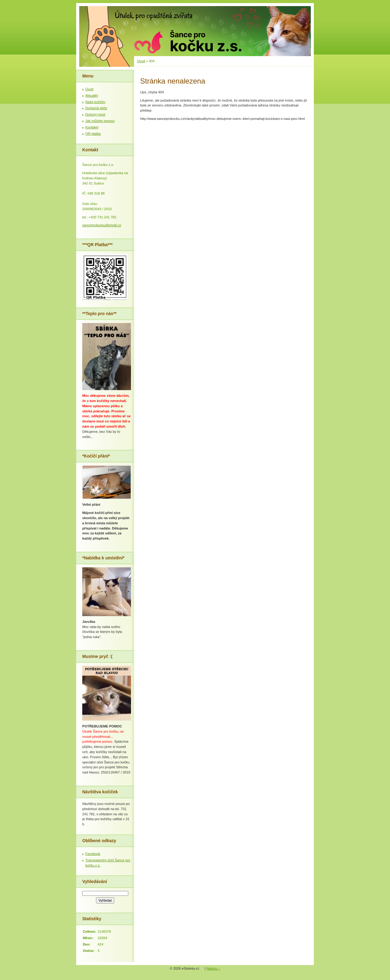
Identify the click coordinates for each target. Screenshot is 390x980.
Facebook (93, 854)
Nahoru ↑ (213, 968)
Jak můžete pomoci (100, 121)
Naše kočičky (95, 102)
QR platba (93, 134)
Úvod (141, 61)
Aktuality (92, 95)
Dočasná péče (96, 108)
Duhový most (95, 114)
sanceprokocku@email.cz (102, 225)
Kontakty (92, 127)
